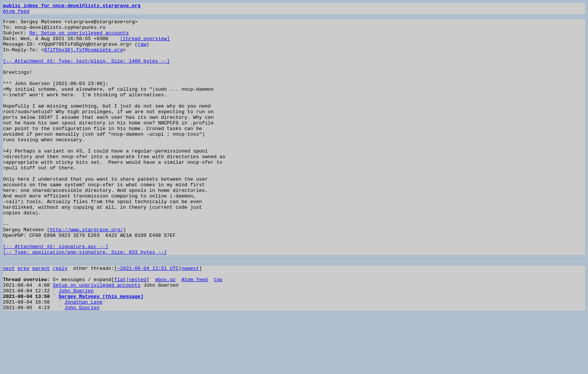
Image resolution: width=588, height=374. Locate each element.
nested (137, 332)
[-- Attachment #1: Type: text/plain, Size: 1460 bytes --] (86, 72)
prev (23, 319)
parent (41, 319)
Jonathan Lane (83, 359)
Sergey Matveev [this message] (101, 352)
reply (60, 319)
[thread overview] (145, 45)
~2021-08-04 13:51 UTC (148, 319)
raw (142, 52)
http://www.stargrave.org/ (86, 274)
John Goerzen (76, 346)
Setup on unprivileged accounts (97, 339)
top (218, 332)
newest (190, 319)
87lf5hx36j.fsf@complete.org (83, 58)
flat (120, 332)
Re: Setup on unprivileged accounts (79, 38)
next (9, 319)
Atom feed (16, 13)
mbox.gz (166, 332)
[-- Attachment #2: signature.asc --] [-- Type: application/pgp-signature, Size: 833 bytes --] (85, 298)
